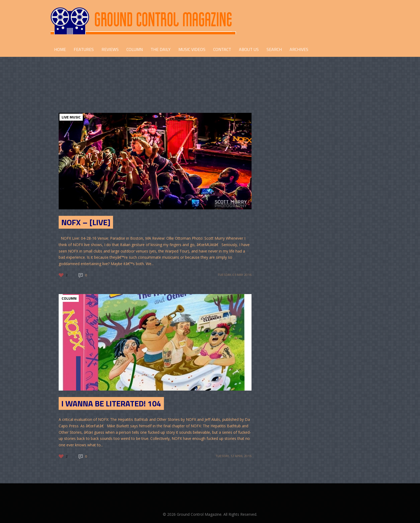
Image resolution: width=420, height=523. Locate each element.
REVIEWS (110, 49)
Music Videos (192, 49)
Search (274, 49)
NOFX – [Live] (86, 222)
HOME (60, 49)
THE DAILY (161, 49)
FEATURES (84, 49)
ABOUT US (249, 49)
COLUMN (135, 49)
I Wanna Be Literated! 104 (111, 403)
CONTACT (222, 49)
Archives (299, 49)
